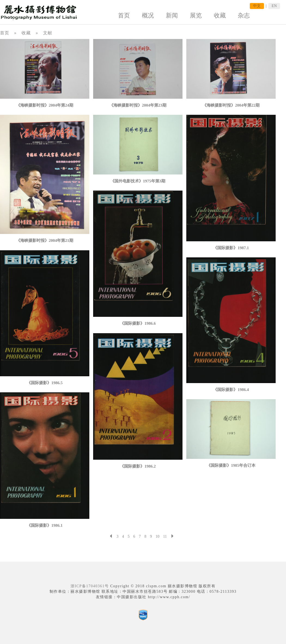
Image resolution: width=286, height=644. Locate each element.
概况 (148, 15)
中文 (257, 6)
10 (157, 536)
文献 (48, 33)
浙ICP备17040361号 (90, 586)
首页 (124, 15)
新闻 (172, 15)
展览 (196, 15)
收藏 (220, 15)
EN (274, 6)
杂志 (244, 15)
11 (165, 536)
